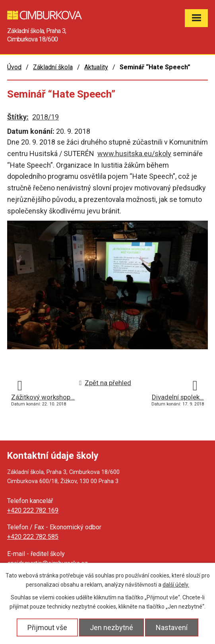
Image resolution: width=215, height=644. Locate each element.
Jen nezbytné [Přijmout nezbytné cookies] (111, 627)
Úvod (14, 67)
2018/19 (46, 117)
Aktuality (96, 67)
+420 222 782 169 (33, 510)
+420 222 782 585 (33, 537)
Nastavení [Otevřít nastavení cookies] (172, 627)
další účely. (176, 585)
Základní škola (53, 67)
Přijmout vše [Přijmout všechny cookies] (47, 627)
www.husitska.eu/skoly (134, 154)
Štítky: (18, 117)
